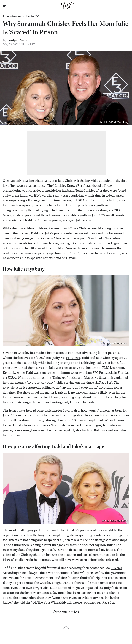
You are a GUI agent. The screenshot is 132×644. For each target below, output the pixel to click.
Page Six (70, 243)
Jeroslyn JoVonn (17, 40)
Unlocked (60, 378)
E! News (40, 196)
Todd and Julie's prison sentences (54, 233)
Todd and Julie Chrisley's (62, 530)
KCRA (12, 378)
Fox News (73, 358)
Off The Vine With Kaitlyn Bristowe (57, 603)
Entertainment (12, 16)
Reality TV (32, 16)
